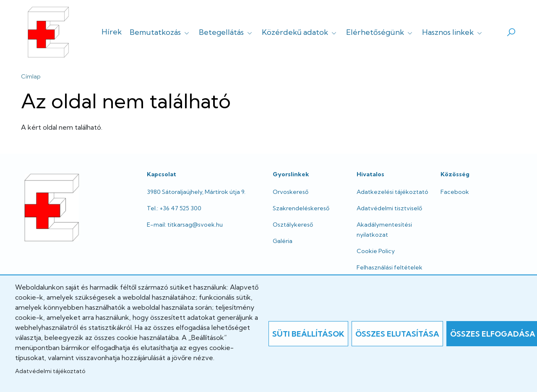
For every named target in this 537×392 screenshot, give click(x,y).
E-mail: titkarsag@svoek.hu (185, 225)
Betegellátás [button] (226, 32)
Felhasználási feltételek (390, 267)
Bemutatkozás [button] (160, 32)
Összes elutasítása (397, 334)
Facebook (455, 192)
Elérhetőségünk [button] (380, 32)
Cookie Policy (376, 251)
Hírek (112, 32)
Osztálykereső (293, 225)
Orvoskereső (291, 192)
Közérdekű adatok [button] (300, 32)
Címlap (31, 76)
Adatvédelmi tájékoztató (50, 371)
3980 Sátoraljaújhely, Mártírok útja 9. (196, 192)
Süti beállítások (308, 334)
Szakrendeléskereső (301, 208)
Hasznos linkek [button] (453, 32)
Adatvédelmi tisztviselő (389, 208)
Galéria (283, 241)
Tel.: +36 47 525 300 (174, 208)
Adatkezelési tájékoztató (392, 192)
